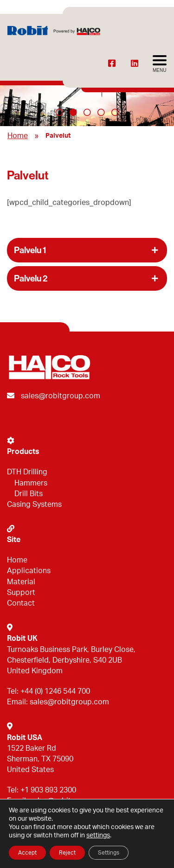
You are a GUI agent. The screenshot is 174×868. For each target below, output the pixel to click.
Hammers (31, 483)
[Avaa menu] (160, 64)
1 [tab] (59, 112)
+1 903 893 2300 (48, 790)
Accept (27, 853)
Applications (29, 571)
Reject (67, 853)
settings (98, 836)
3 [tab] (87, 112)
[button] (87, 250)
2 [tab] (73, 112)
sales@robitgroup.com (61, 396)
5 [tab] (115, 112)
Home (18, 136)
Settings (109, 853)
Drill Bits (29, 494)
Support (21, 593)
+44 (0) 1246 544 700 (55, 691)
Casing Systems (34, 504)
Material (21, 582)
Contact (21, 603)
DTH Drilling (27, 472)
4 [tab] (101, 112)
